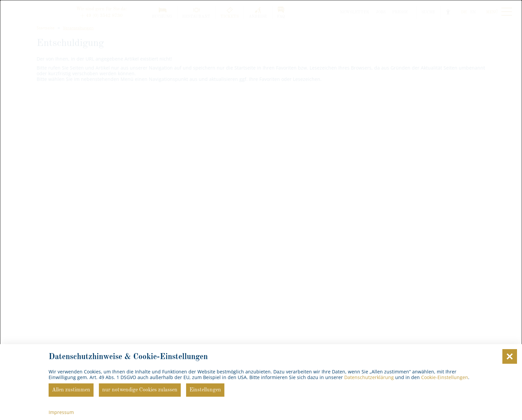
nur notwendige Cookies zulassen (140, 390)
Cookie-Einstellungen (445, 377)
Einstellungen (205, 390)
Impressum (61, 412)
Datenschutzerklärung (369, 377)
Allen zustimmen (71, 390)
